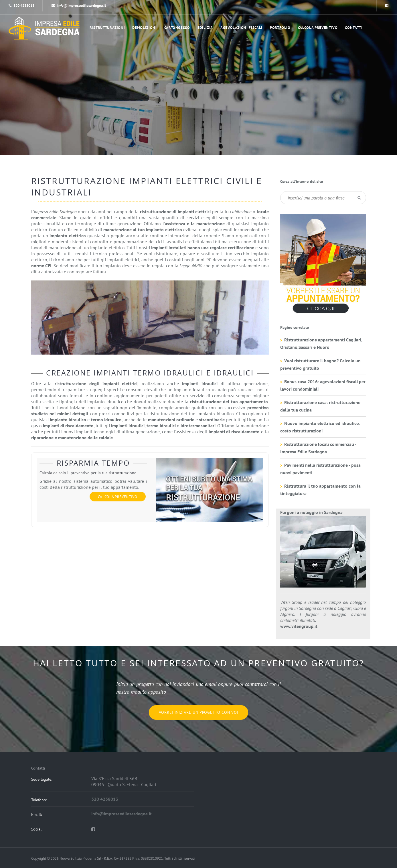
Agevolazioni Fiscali (241, 28)
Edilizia (205, 28)
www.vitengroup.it (299, 626)
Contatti (354, 28)
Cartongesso (177, 28)
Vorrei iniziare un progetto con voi (199, 712)
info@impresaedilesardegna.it (79, 6)
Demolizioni (144, 28)
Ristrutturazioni (107, 28)
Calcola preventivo (318, 28)
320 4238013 (24, 6)
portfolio (280, 28)
